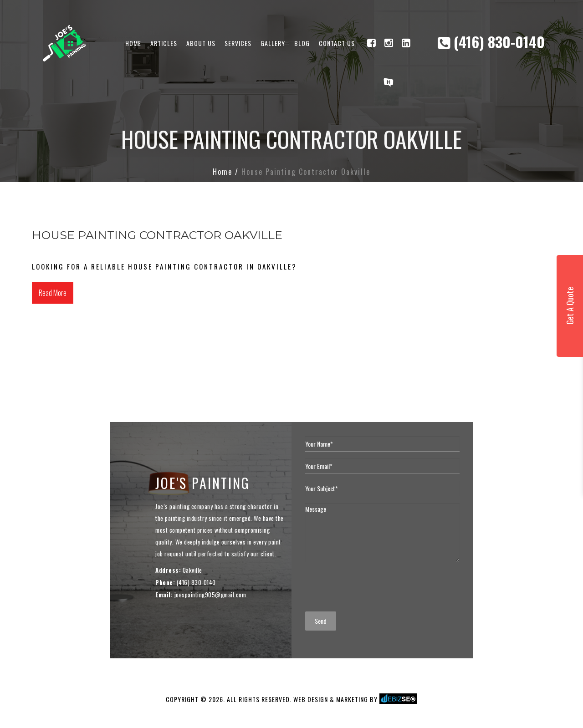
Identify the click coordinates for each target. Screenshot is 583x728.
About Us (201, 43)
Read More (53, 293)
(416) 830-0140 (491, 42)
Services (238, 43)
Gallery (273, 43)
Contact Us (337, 43)
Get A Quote (570, 306)
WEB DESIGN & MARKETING (331, 699)
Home (133, 43)
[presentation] (374, 587)
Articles (164, 43)
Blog (302, 43)
